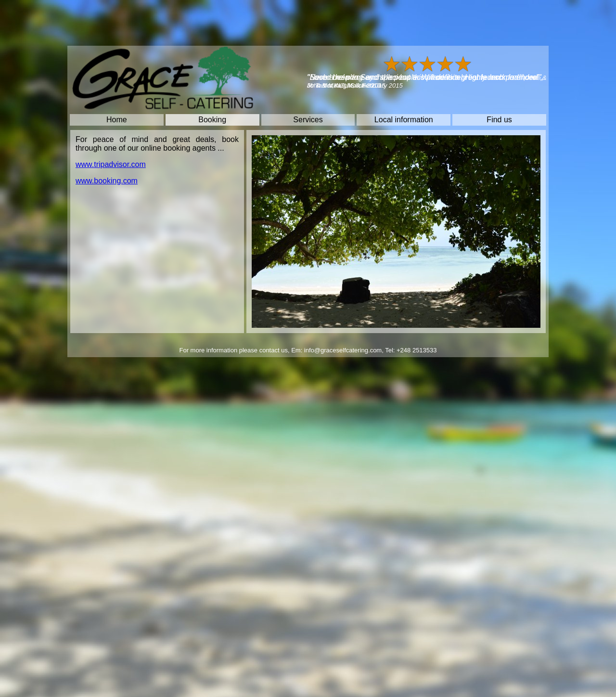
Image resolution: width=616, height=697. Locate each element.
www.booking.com (107, 181)
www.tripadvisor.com (111, 164)
